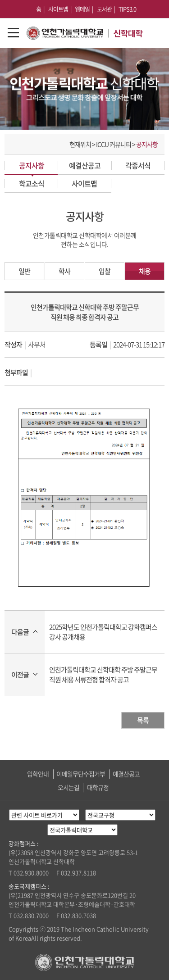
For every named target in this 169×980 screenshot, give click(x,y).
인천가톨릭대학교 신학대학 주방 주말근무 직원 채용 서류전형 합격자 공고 (103, 675)
